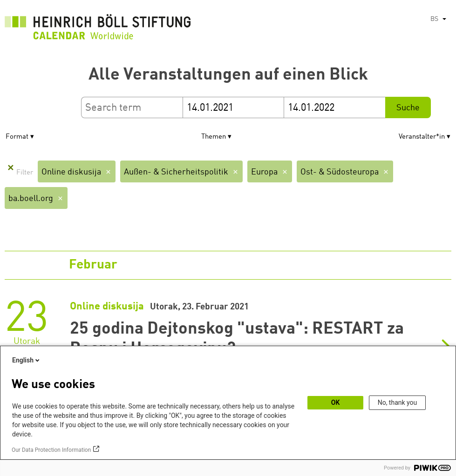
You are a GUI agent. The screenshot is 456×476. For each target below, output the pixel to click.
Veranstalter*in (422, 137)
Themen (214, 137)
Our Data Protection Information (51, 450)
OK (336, 402)
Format (17, 137)
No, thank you (398, 402)
